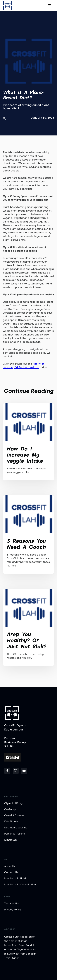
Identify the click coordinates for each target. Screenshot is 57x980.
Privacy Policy (13, 910)
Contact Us (11, 872)
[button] (50, 5)
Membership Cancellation (20, 885)
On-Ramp (10, 809)
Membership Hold (15, 878)
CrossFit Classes (14, 815)
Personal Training (15, 834)
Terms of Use (12, 904)
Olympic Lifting (13, 803)
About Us (10, 866)
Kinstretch (10, 840)
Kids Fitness (11, 822)
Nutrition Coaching (16, 828)
